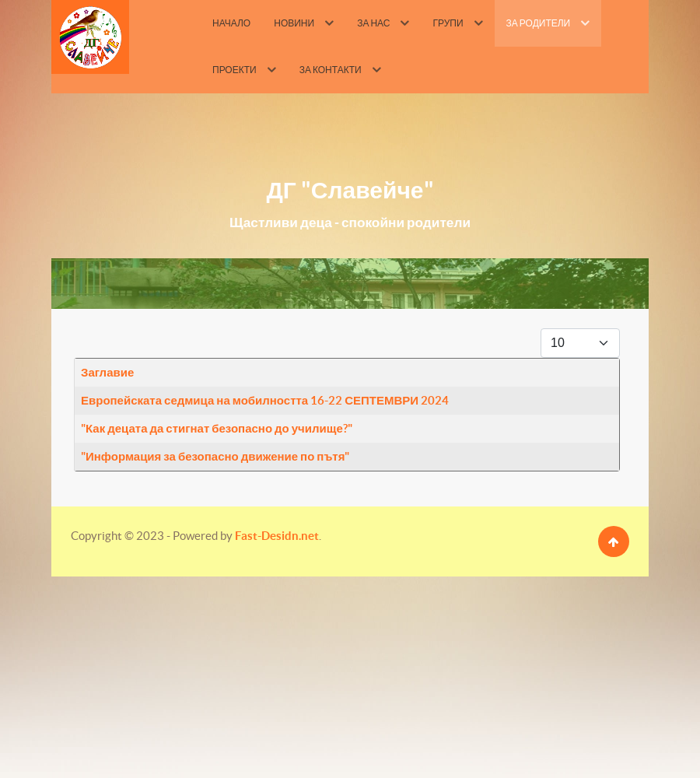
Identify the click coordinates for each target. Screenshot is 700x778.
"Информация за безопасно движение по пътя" (215, 456)
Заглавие (107, 372)
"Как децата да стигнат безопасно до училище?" (217, 428)
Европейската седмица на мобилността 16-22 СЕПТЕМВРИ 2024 (265, 400)
